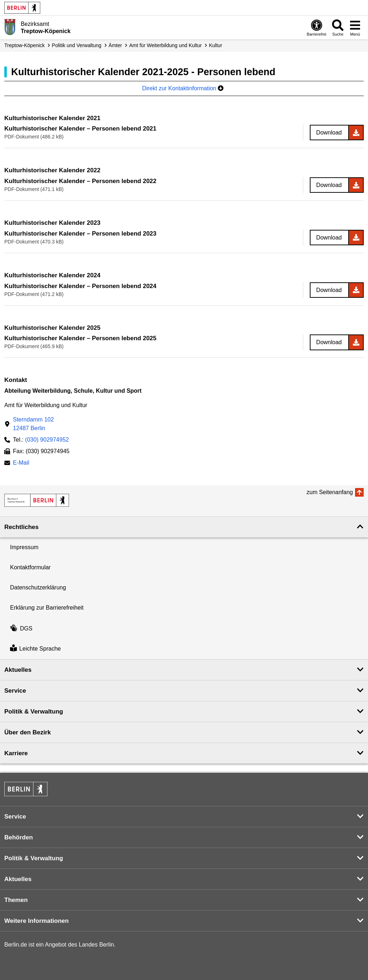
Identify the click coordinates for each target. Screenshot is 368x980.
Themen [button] (16, 900)
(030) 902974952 (47, 440)
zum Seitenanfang (330, 492)
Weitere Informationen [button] (36, 921)
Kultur (216, 45)
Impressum (24, 547)
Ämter (115, 45)
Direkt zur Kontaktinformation (183, 88)
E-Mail (21, 463)
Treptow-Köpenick (24, 45)
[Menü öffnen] (355, 28)
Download (329, 133)
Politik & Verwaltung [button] (34, 712)
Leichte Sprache (35, 649)
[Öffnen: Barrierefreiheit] (317, 28)
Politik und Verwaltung (77, 45)
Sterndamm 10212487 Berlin (33, 424)
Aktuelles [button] (18, 670)
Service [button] (15, 691)
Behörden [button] (19, 837)
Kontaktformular (30, 567)
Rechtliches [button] (21, 527)
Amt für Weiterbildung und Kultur (165, 45)
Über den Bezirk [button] (27, 732)
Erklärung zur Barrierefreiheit (47, 608)
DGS (21, 628)
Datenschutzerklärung (38, 587)
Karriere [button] (16, 753)
